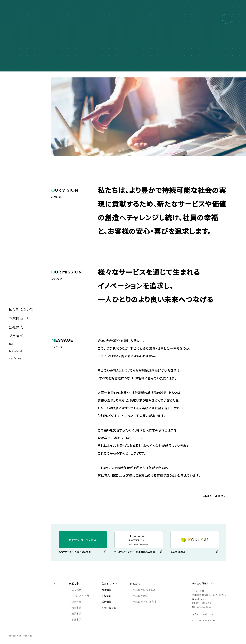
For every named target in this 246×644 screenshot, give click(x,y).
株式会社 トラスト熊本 (145, 602)
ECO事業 (76, 590)
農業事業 (76, 613)
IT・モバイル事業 (80, 596)
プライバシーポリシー (203, 614)
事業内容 (74, 583)
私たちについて (21, 309)
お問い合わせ (16, 351)
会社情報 (107, 590)
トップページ (15, 358)
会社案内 (16, 327)
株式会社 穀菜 (141, 596)
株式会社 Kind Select (145, 590)
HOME (204, 54)
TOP (54, 583)
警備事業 (76, 619)
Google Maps (199, 599)
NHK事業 (76, 602)
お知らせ (13, 344)
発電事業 (76, 607)
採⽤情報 (16, 336)
